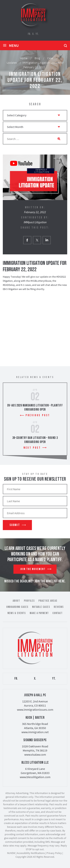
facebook (27, 240)
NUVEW (11, 853)
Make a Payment (39, 613)
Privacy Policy (54, 853)
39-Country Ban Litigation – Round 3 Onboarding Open (35, 440)
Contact (57, 613)
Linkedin (47, 240)
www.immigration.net (35, 732)
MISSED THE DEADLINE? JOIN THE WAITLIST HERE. (35, 581)
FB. (29, 34)
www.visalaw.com (35, 754)
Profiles (29, 601)
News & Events (17, 613)
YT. (37, 34)
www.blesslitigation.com (35, 777)
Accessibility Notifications (31, 853)
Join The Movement (33, 569)
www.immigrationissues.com (35, 710)
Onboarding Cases (17, 607)
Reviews (59, 607)
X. (33, 34)
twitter (37, 240)
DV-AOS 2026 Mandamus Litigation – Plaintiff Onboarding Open (35, 407)
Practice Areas (48, 601)
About (16, 601)
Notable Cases (41, 607)
